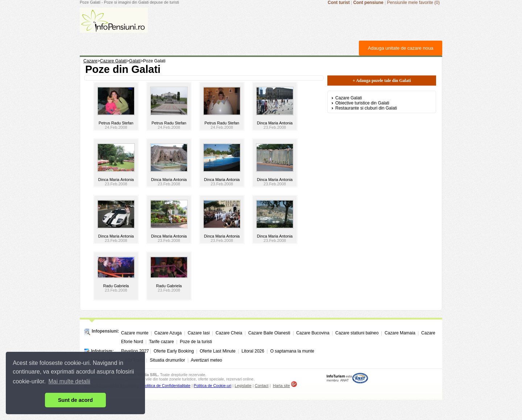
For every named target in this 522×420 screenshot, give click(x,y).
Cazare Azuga (168, 333)
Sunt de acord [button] (75, 400)
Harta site (281, 386)
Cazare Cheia (229, 333)
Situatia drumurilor (167, 360)
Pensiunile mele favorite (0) (413, 3)
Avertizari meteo (206, 360)
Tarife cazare (161, 342)
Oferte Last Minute (218, 351)
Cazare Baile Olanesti (269, 333)
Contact (262, 386)
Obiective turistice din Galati (362, 103)
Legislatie (243, 386)
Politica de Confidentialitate (167, 386)
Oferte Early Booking (174, 351)
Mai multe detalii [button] (70, 381)
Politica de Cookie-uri (212, 386)
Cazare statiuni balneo (357, 333)
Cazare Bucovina (313, 333)
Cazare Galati (349, 98)
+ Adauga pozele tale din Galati (382, 81)
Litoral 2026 (253, 351)
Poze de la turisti (196, 342)
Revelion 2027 (135, 351)
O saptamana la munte (292, 351)
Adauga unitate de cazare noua (401, 48)
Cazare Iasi (199, 333)
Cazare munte (135, 333)
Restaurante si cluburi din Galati (366, 108)
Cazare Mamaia (400, 333)
